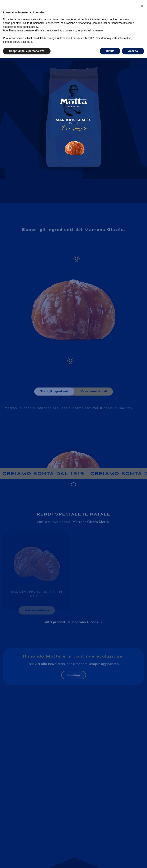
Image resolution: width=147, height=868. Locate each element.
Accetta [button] (133, 51)
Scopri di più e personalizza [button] (27, 51)
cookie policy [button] (31, 27)
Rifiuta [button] (110, 51)
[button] (142, 6)
